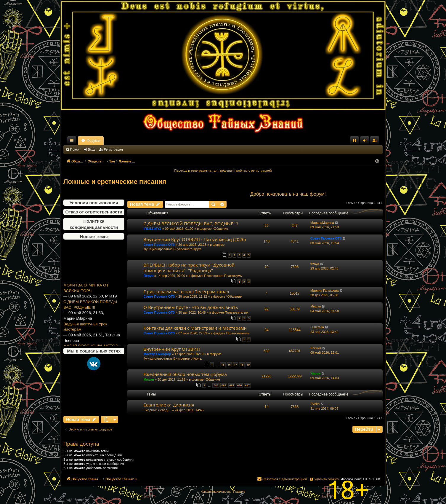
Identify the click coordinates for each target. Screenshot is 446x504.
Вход (92, 149)
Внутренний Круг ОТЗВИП (172, 349)
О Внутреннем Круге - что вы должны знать (191, 307)
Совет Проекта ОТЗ (159, 245)
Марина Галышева (324, 291)
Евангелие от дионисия (169, 405)
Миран (149, 379)
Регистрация (113, 149)
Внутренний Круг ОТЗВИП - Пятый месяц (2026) (195, 239)
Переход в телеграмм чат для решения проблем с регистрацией (223, 170)
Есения (316, 348)
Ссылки (73, 142)
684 (224, 385)
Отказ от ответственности (94, 212)
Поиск (75, 149)
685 (232, 385)
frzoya (315, 264)
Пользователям (236, 312)
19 (248, 365)
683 (216, 385)
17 (235, 365)
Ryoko (315, 404)
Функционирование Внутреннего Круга (173, 249)
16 (229, 365)
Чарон (315, 373)
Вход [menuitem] (366, 142)
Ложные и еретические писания (115, 182)
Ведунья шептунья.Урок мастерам (85, 330)
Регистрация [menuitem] (376, 142)
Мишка (316, 306)
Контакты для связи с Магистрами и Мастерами (195, 328)
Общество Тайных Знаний (103, 141)
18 (242, 365)
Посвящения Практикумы (223, 276)
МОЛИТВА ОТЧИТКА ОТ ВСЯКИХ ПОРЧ (86, 291)
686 (239, 385)
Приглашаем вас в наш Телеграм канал (186, 291)
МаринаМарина (322, 223)
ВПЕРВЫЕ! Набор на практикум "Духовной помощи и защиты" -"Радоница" (189, 268)
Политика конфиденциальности (94, 224)
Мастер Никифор (157, 354)
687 (247, 385)
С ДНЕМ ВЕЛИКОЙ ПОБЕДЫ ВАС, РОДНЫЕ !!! (90, 308)
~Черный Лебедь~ (157, 410)
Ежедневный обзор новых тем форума (185, 374)
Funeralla (317, 327)
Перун (149, 276)
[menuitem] (354, 141)
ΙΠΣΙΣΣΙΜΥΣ (153, 229)
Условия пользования (94, 203)
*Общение (220, 229)
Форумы (146, 141)
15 (223, 365)
